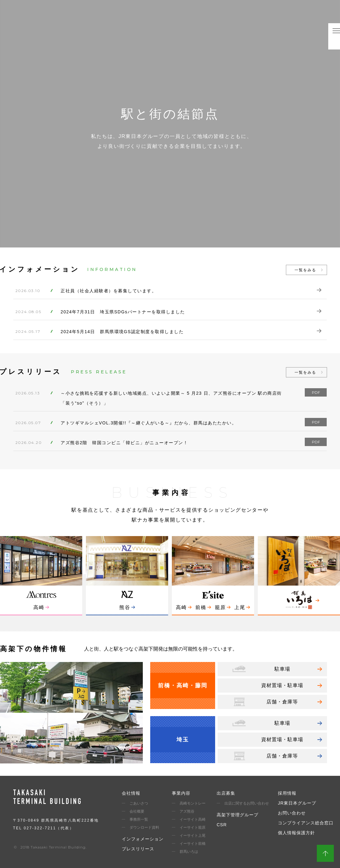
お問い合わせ (292, 813)
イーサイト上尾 (193, 836)
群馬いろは (189, 852)
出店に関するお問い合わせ (247, 803)
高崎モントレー (193, 803)
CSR (222, 825)
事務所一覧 (139, 819)
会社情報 (131, 793)
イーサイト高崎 (193, 819)
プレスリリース (138, 849)
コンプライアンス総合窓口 (306, 823)
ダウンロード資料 (144, 827)
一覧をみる (305, 270)
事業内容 (181, 793)
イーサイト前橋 (193, 844)
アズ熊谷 (187, 811)
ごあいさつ (139, 803)
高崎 (39, 607)
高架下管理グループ (238, 815)
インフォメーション (143, 839)
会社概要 (137, 811)
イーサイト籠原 (193, 827)
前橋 (201, 607)
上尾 (240, 607)
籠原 (220, 607)
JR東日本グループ (297, 803)
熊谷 (125, 607)
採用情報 (287, 793)
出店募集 (226, 793)
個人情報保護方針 (296, 833)
